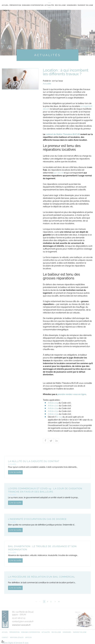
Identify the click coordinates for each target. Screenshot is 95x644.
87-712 (59, 417)
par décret (59, 173)
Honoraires (72, 5)
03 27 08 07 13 (19, 618)
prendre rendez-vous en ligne (72, 394)
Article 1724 (53, 408)
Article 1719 (53, 403)
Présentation (15, 5)
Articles (28, 638)
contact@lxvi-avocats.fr (23, 622)
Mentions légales (17, 638)
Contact (6, 10)
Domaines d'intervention (33, 5)
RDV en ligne (60, 5)
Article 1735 (53, 414)
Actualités (49, 5)
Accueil (5, 5)
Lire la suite (15, 472)
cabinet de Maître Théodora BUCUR (63, 134)
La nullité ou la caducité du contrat (34, 461)
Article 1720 (53, 406)
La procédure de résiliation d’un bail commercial (42, 577)
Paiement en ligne (85, 5)
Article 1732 (53, 411)
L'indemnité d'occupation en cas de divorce (37, 519)
